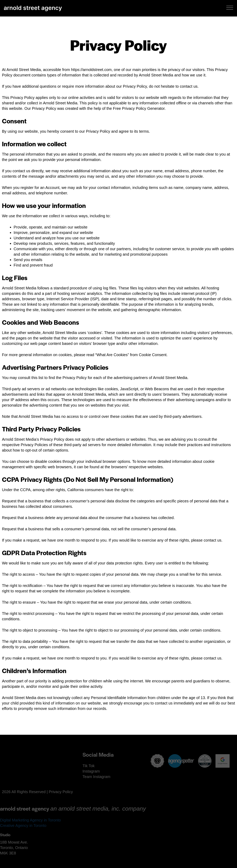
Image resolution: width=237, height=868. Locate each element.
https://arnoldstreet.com (91, 70)
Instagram (91, 771)
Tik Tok (89, 766)
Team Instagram (96, 777)
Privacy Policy (61, 792)
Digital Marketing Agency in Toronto (30, 820)
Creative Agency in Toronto (23, 826)
